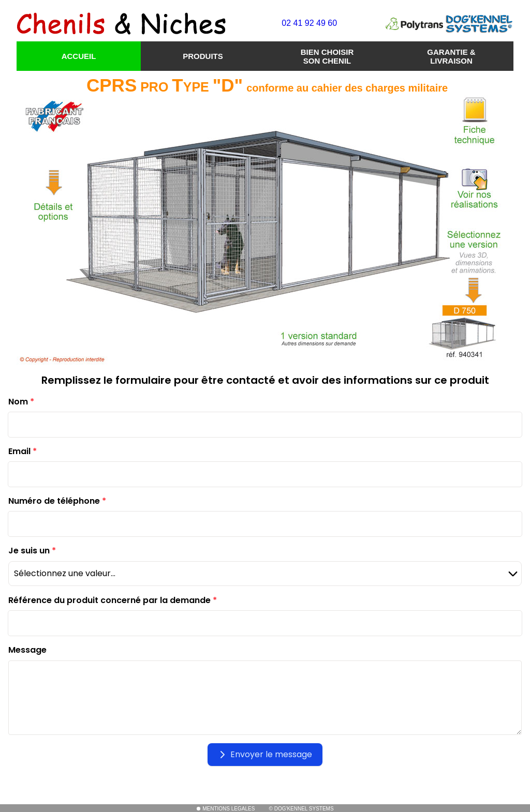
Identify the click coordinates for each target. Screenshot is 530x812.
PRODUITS (203, 56)
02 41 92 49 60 (309, 23)
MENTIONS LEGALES (225, 809)
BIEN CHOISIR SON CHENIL (327, 56)
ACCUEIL (79, 56)
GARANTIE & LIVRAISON (451, 56)
